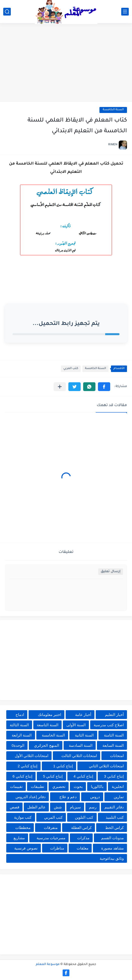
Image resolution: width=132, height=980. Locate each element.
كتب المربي (71, 369)
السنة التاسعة (48, 725)
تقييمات (16, 786)
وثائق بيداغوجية (112, 858)
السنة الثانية (84, 735)
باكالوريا (97, 786)
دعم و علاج (68, 797)
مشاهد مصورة (112, 848)
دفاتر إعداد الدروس (31, 797)
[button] (104, 387)
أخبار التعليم (114, 715)
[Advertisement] (66, 63)
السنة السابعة (113, 745)
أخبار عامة (83, 715)
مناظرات (57, 848)
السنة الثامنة (114, 735)
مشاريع (19, 838)
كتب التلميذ (115, 817)
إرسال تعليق (111, 572)
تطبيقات (37, 786)
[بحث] (7, 12)
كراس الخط (114, 828)
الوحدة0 (18, 745)
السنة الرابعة (22, 735)
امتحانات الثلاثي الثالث (79, 756)
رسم (93, 807)
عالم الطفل (36, 807)
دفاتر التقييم (114, 807)
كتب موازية (23, 817)
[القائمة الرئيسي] (125, 12)
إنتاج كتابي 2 (27, 766)
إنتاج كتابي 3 (114, 776)
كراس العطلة (81, 828)
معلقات (83, 848)
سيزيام (75, 807)
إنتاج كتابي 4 (84, 776)
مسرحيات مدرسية (51, 838)
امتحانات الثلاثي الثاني (106, 766)
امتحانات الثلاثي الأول (32, 756)
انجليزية (118, 786)
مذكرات (83, 838)
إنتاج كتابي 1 (63, 766)
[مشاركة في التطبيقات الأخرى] (60, 387)
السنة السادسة (81, 745)
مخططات (23, 828)
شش (58, 807)
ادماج (20, 715)
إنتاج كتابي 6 (22, 776)
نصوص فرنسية (26, 848)
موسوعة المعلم (48, 964)
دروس (95, 797)
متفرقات (51, 828)
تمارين (119, 797)
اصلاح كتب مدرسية (109, 725)
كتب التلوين (84, 817)
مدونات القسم (112, 838)
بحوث (78, 786)
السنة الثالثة (19, 725)
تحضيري (59, 786)
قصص (15, 807)
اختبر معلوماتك (49, 715)
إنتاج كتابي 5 (53, 776)
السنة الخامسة (113, 110)
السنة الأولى (76, 725)
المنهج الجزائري (46, 745)
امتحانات (117, 756)
